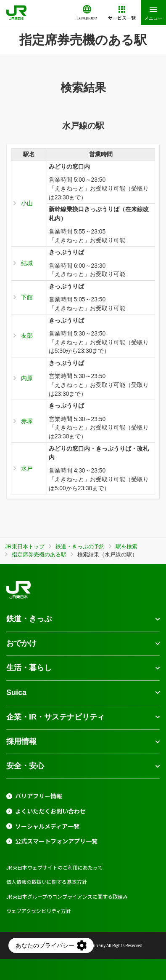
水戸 (27, 468)
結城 (27, 263)
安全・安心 (25, 766)
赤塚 (27, 421)
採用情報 (21, 741)
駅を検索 (126, 546)
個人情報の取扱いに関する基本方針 (47, 882)
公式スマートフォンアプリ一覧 (56, 841)
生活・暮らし (29, 668)
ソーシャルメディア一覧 (47, 826)
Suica (16, 693)
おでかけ (21, 643)
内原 (27, 378)
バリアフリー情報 (39, 796)
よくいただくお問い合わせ (50, 811)
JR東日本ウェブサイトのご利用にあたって (54, 867)
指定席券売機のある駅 (39, 554)
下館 (27, 297)
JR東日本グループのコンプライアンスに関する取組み (67, 896)
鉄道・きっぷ (29, 619)
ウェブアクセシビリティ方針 (39, 911)
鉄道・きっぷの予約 (80, 546)
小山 (27, 203)
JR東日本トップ (25, 546)
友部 (27, 336)
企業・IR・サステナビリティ (55, 717)
